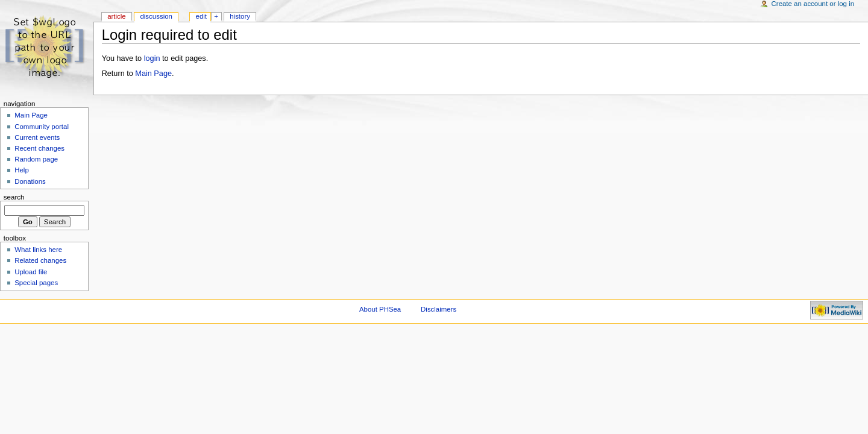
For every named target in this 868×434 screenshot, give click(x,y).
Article (117, 16)
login (152, 58)
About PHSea (380, 309)
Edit (201, 16)
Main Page (153, 74)
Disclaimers (439, 309)
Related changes (40, 260)
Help (22, 170)
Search (14, 197)
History (240, 16)
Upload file (31, 272)
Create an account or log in (813, 4)
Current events (37, 137)
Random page (36, 159)
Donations (30, 181)
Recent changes (39, 148)
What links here (38, 250)
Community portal (42, 127)
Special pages (36, 283)
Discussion (156, 16)
